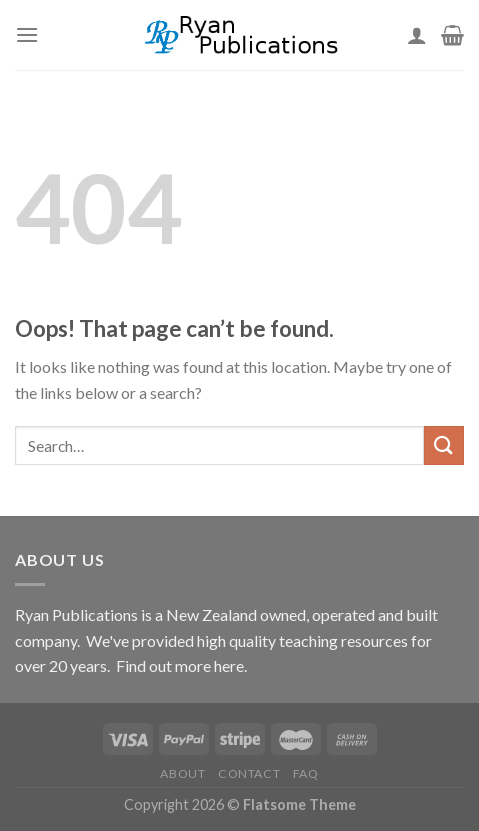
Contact (249, 773)
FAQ (306, 773)
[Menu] (27, 34)
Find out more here (180, 665)
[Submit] (444, 445)
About (182, 773)
